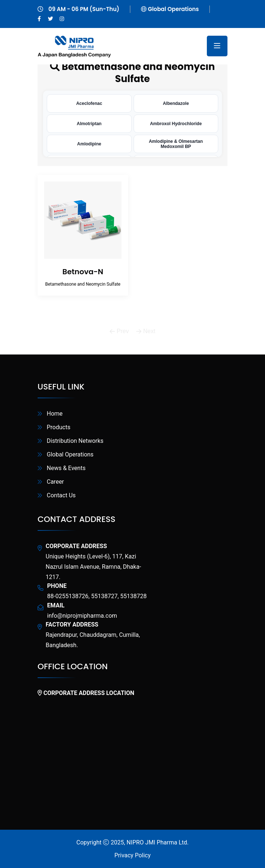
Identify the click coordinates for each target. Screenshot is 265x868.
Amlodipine (89, 144)
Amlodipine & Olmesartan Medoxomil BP (176, 144)
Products (59, 427)
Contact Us (61, 495)
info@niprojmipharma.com (82, 616)
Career (55, 482)
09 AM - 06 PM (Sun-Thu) (84, 9)
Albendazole (176, 103)
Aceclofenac (89, 103)
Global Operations (173, 9)
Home (55, 414)
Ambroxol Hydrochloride (176, 124)
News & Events (66, 468)
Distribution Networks (75, 441)
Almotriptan (89, 124)
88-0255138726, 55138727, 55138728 (97, 596)
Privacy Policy (133, 855)
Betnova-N (83, 272)
